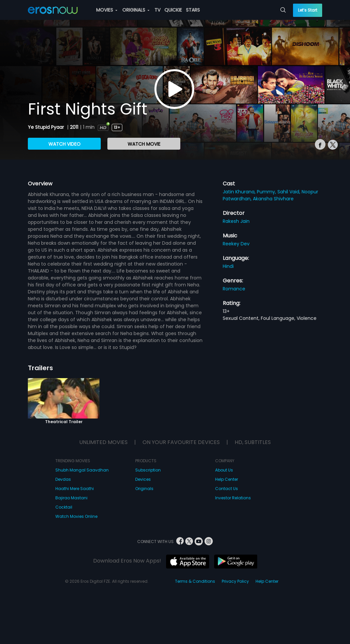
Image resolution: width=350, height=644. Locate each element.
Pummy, (267, 192)
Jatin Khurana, (240, 192)
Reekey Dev (236, 244)
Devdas (63, 479)
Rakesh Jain (236, 221)
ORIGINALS (136, 10)
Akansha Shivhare (273, 199)
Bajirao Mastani (71, 498)
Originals (144, 489)
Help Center (227, 479)
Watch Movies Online (76, 516)
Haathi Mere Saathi (75, 489)
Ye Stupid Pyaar (47, 127)
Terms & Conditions (195, 581)
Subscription (148, 470)
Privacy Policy (235, 581)
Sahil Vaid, (290, 192)
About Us (224, 470)
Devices (143, 479)
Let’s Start (308, 10)
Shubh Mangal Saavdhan (82, 470)
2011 (74, 127)
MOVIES (107, 10)
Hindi (228, 266)
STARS (193, 10)
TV (157, 10)
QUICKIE (173, 10)
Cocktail (64, 507)
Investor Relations (233, 498)
